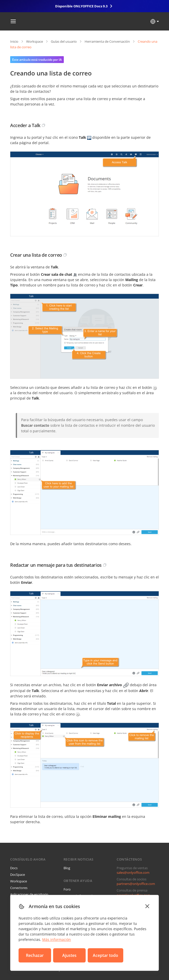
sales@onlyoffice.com (133, 872)
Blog (67, 868)
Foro (67, 889)
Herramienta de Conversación (107, 41)
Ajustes (69, 955)
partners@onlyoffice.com (136, 884)
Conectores (19, 888)
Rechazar (35, 955)
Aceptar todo (105, 955)
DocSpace (18, 875)
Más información (57, 939)
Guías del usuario (64, 41)
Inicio (14, 41)
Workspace (35, 41)
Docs (14, 868)
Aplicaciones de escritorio (29, 894)
